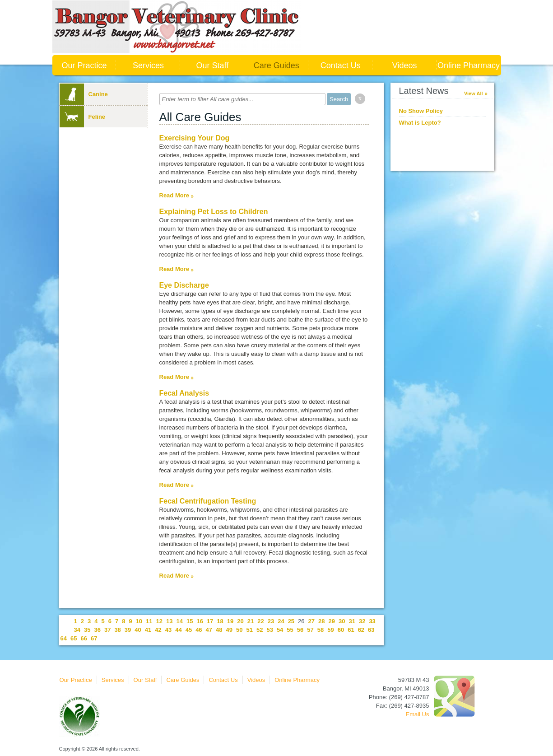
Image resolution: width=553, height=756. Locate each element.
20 (240, 621)
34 (77, 630)
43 (168, 630)
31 (352, 621)
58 (321, 630)
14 (179, 621)
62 (361, 630)
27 (311, 621)
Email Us (417, 714)
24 (281, 621)
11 (149, 621)
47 (209, 630)
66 (84, 638)
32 (362, 621)
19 (230, 621)
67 (94, 638)
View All (474, 93)
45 (189, 630)
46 (199, 630)
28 (321, 621)
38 (117, 630)
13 (169, 621)
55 (290, 630)
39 (128, 630)
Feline (83, 117)
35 (87, 630)
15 (190, 621)
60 (341, 630)
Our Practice (84, 65)
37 (107, 630)
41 (148, 630)
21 (251, 621)
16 (200, 621)
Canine (84, 94)
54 (280, 630)
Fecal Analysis (184, 393)
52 (260, 630)
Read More (174, 195)
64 (64, 638)
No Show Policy (421, 111)
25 (291, 621)
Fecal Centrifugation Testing (208, 501)
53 (270, 630)
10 (139, 621)
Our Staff (212, 65)
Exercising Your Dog (195, 138)
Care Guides (276, 65)
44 (178, 630)
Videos (405, 65)
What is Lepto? (420, 123)
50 (239, 630)
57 (310, 630)
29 (332, 621)
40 (138, 630)
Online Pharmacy (469, 65)
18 (220, 621)
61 (351, 630)
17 (210, 621)
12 (159, 621)
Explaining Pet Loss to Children (214, 212)
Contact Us (341, 65)
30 (342, 621)
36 (97, 630)
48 (219, 630)
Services (148, 65)
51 (249, 630)
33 (372, 621)
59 (330, 630)
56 (300, 630)
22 (260, 621)
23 (271, 621)
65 (74, 638)
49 (229, 630)
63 (371, 630)
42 (158, 630)
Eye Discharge (184, 285)
